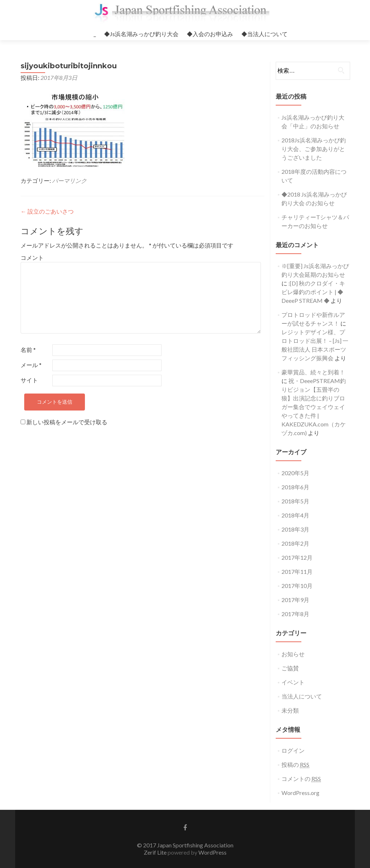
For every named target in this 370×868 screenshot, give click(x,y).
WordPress (212, 852)
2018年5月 (295, 501)
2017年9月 (295, 600)
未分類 (290, 710)
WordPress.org (300, 793)
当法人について (302, 696)
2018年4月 (295, 515)
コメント (32, 257)
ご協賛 (290, 668)
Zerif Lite (156, 852)
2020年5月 (295, 473)
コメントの (301, 779)
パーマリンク (69, 181)
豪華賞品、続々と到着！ (313, 372)
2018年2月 (295, 543)
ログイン (293, 750)
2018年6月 (295, 487)
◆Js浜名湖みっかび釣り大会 (141, 34)
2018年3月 (295, 529)
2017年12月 (297, 557)
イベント (293, 682)
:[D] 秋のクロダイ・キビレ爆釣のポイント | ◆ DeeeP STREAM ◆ (313, 292)
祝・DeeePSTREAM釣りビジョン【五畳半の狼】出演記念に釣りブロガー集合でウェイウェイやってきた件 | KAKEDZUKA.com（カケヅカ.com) (314, 407)
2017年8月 (295, 614)
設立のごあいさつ (47, 211)
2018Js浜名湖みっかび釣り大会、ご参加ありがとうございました (314, 149)
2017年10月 (297, 586)
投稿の (295, 765)
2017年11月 (297, 571)
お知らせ (293, 654)
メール (31, 365)
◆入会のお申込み (210, 34)
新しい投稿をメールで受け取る (67, 422)
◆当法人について (264, 34)
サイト (29, 380)
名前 (28, 350)
